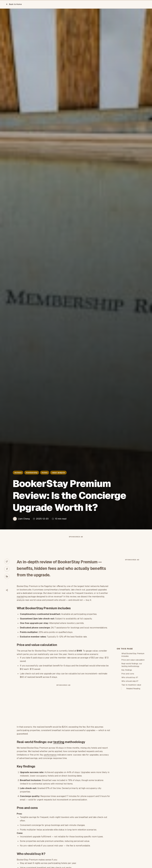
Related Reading (133, 689)
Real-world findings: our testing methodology (132, 665)
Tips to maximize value (131, 685)
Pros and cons (128, 674)
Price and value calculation (133, 660)
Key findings (127, 670)
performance (50, 755)
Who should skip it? (130, 681)
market (20, 597)
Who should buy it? (130, 677)
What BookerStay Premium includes (133, 655)
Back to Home (14, 4)
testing (59, 742)
